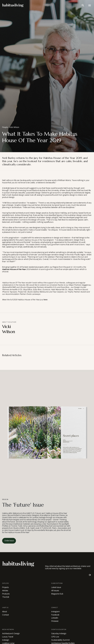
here (45, 300)
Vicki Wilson (14, 127)
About (5, 612)
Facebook (55, 615)
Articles (5, 591)
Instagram (56, 612)
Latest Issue (56, 587)
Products (6, 594)
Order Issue (9, 541)
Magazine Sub (57, 594)
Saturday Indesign (59, 634)
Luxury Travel (8, 637)
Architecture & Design (11, 634)
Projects (5, 587)
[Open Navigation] (90, 5)
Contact (5, 615)
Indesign (6, 640)
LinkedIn (55, 618)
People (5, 127)
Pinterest (55, 621)
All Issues (55, 591)
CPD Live (55, 637)
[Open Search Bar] (83, 5)
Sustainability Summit (60, 640)
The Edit (6, 597)
